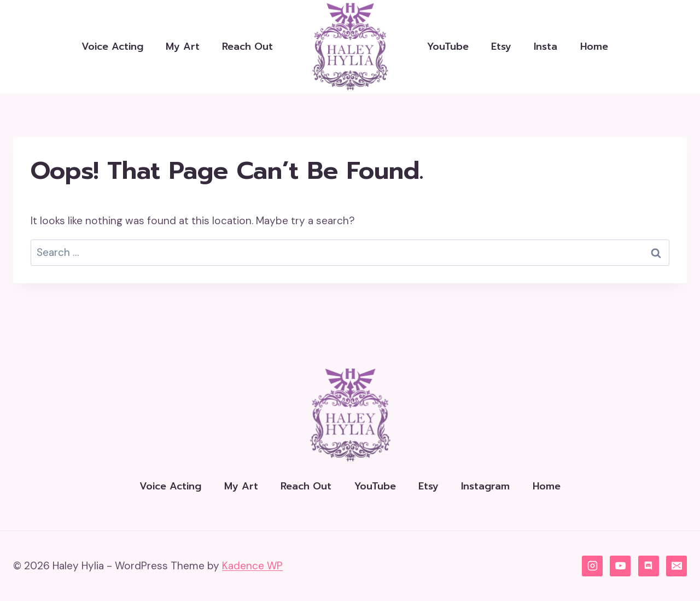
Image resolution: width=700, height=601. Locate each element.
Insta (546, 46)
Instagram (485, 486)
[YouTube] (620, 566)
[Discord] (649, 566)
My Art (183, 46)
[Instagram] (592, 566)
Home (594, 46)
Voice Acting (112, 46)
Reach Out (247, 46)
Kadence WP (252, 566)
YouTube (448, 46)
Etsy (501, 46)
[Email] (676, 566)
